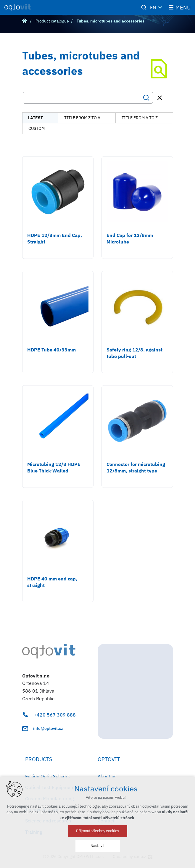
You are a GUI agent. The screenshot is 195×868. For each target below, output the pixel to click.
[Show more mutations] (160, 7)
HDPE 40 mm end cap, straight (52, 582)
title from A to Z (140, 118)
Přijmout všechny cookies (97, 831)
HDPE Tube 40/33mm (51, 350)
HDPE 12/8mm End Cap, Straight (55, 238)
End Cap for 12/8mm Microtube (130, 238)
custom (37, 128)
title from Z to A (82, 118)
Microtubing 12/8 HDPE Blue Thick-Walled (54, 467)
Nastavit (98, 846)
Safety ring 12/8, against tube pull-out (134, 353)
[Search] (146, 98)
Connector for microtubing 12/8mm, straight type (136, 467)
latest (36, 118)
